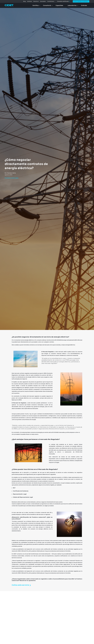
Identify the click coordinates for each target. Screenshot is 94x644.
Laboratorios (72, 5)
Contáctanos (51, 1)
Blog (25, 1)
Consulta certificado (63, 1)
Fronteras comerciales (12, 178)
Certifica (35, 5)
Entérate (30, 1)
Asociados (43, 1)
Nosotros (36, 1)
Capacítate (59, 5)
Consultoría (47, 5)
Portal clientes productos (80, 1)
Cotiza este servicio (22, 585)
